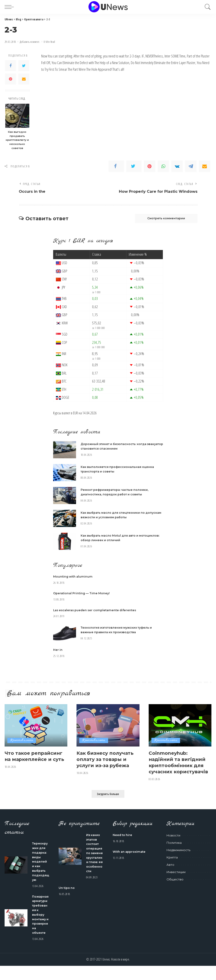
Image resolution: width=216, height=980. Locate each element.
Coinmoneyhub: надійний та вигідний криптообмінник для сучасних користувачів (179, 766)
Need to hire (123, 841)
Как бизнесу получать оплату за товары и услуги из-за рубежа (107, 759)
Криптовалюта (22, 741)
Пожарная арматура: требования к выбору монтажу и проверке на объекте (41, 924)
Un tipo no (67, 903)
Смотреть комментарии (164, 219)
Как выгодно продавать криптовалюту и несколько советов (17, 140)
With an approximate (130, 858)
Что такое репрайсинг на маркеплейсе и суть (35, 759)
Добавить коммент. (30, 42)
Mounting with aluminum (73, 577)
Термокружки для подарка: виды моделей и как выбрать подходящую (40, 868)
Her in (58, 650)
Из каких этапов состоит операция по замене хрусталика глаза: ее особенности (95, 864)
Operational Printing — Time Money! (82, 594)
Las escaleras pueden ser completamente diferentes (97, 611)
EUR (75, 414)
